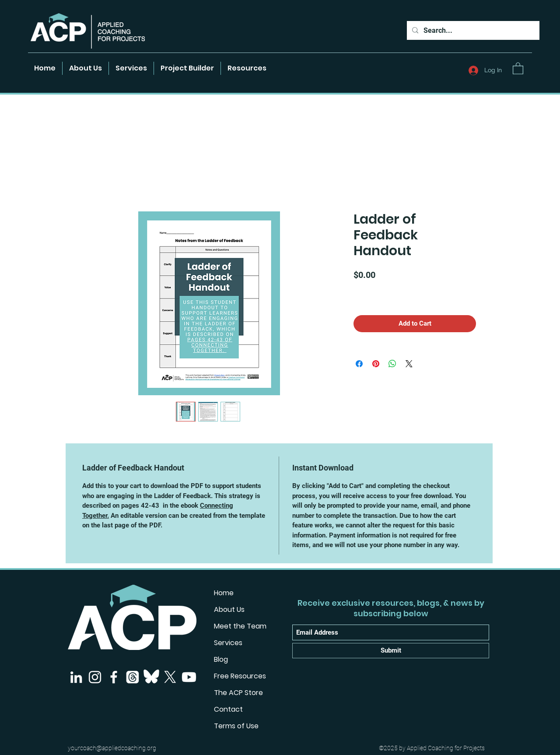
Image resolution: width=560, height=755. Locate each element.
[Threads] (133, 677)
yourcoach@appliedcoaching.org (112, 748)
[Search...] (472, 31)
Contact (228, 709)
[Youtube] (189, 677)
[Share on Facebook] (359, 364)
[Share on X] (409, 364)
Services (228, 643)
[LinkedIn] (76, 677)
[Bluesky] (151, 677)
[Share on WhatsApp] (392, 364)
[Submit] (391, 651)
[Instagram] (95, 677)
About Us (229, 609)
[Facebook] (114, 677)
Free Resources (240, 676)
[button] (247, 68)
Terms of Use (236, 726)
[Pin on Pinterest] (376, 364)
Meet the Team (240, 626)
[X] (170, 677)
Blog (221, 659)
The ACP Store (238, 693)
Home (224, 593)
